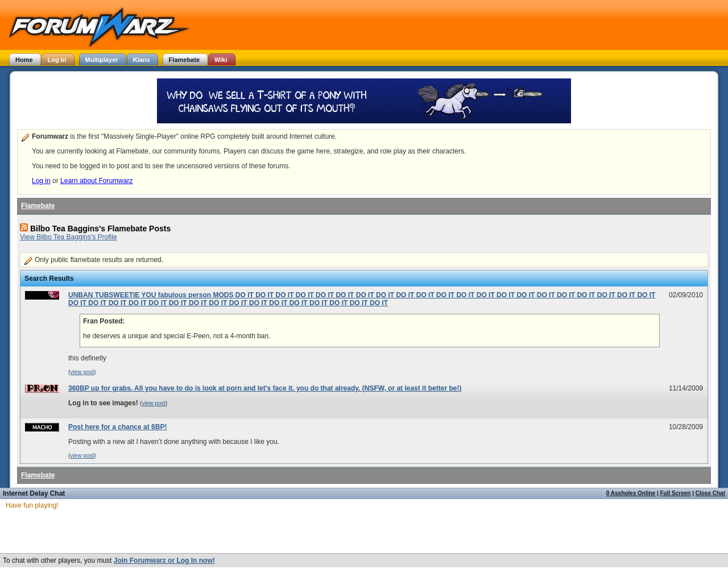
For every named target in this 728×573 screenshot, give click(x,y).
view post (82, 372)
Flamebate (38, 206)
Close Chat (710, 493)
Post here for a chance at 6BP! (117, 427)
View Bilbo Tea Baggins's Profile (69, 237)
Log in (41, 181)
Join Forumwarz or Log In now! (164, 560)
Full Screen (676, 493)
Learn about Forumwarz (96, 181)
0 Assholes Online (631, 493)
